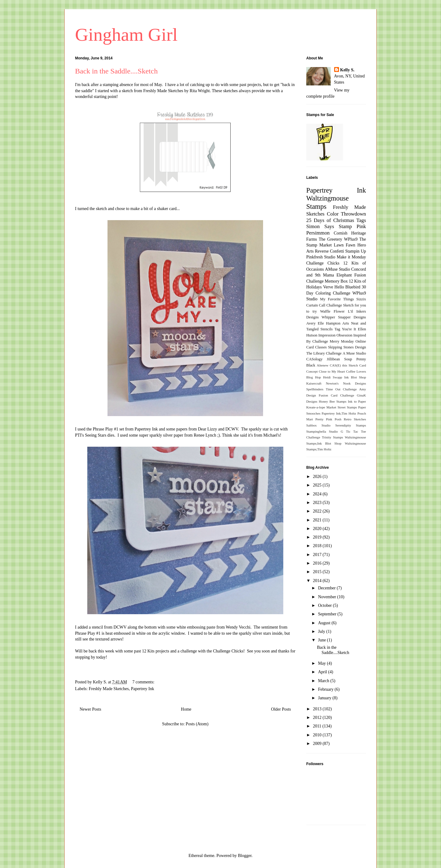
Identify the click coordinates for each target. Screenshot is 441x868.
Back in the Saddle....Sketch (116, 71)
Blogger (245, 856)
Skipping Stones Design (347, 347)
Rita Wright (200, 91)
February (326, 689)
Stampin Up (356, 251)
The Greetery (331, 239)
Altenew (322, 365)
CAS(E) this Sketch (344, 365)
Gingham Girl (126, 35)
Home (186, 709)
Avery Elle (315, 323)
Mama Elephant (337, 275)
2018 (318, 546)
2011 (318, 726)
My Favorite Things (337, 299)
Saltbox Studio (318, 425)
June (322, 640)
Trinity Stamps (332, 437)
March (324, 681)
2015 (318, 572)
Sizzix (361, 299)
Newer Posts (90, 709)
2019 (318, 537)
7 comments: (144, 682)
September (328, 614)
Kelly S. (347, 70)
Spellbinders (315, 389)
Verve (328, 287)
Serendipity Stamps (351, 425)
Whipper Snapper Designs (344, 317)
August (325, 623)
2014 (318, 581)
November (328, 597)
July (322, 631)
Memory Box (336, 281)
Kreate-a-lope (316, 407)
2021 (318, 520)
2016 (318, 563)
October (325, 605)
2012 (318, 718)
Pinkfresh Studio (321, 257)
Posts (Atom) (197, 724)
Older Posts (281, 709)
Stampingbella (316, 431)
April (323, 672)
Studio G (336, 431)
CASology (314, 359)
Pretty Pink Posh (328, 419)
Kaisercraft (314, 383)
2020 (318, 529)
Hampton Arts (338, 323)
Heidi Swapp (333, 377)
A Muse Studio (354, 353)
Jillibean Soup (339, 359)
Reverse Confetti (329, 251)
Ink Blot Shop (355, 377)
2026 (318, 477)
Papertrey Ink (142, 689)
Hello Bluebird (347, 287)
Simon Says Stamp (329, 226)
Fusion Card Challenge (337, 395)
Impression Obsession (335, 335)
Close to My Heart (332, 371)
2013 (318, 709)
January (325, 698)
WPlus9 (351, 239)
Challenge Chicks (323, 263)
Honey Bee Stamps (333, 401)
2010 (318, 735)
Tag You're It (345, 329)
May (322, 663)
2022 (318, 511)
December (327, 588)
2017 (318, 555)
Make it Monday (351, 257)
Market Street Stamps (342, 407)
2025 (318, 485)
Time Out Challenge (341, 389)
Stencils (326, 329)
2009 (318, 744)
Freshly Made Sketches (163, 91)
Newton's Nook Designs (346, 383)
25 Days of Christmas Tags (336, 220)
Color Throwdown (346, 214)
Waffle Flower (332, 311)
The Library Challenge (324, 353)
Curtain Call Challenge (324, 305)
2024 (318, 494)
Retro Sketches (355, 419)
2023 (318, 503)
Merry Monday (342, 341)
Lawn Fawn (345, 245)
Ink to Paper (357, 401)
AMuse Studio (337, 269)
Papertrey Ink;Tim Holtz (339, 413)
